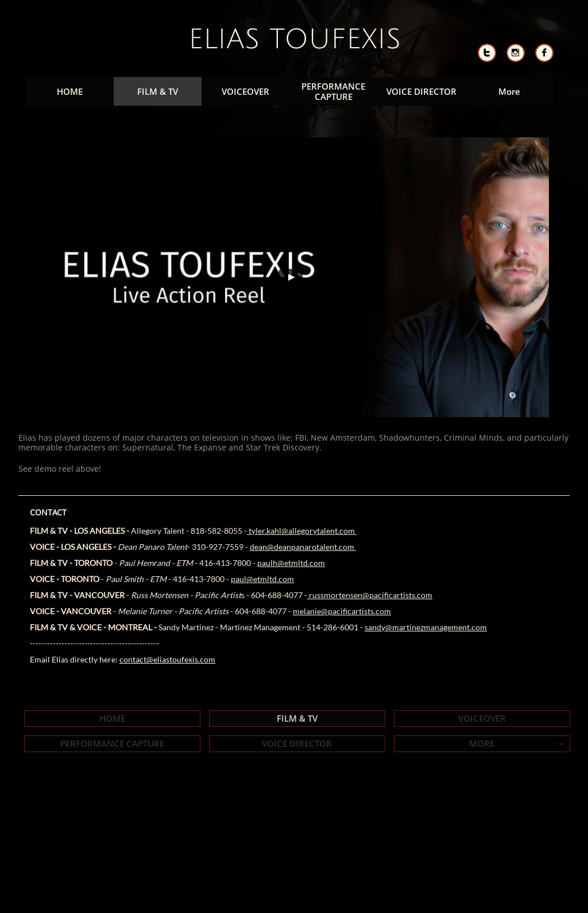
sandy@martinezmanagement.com (426, 627)
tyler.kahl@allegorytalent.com (302, 531)
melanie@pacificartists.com (342, 611)
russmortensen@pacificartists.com (370, 595)
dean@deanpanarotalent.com (303, 547)
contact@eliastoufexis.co (164, 659)
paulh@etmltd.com (291, 563)
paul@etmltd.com (262, 579)
